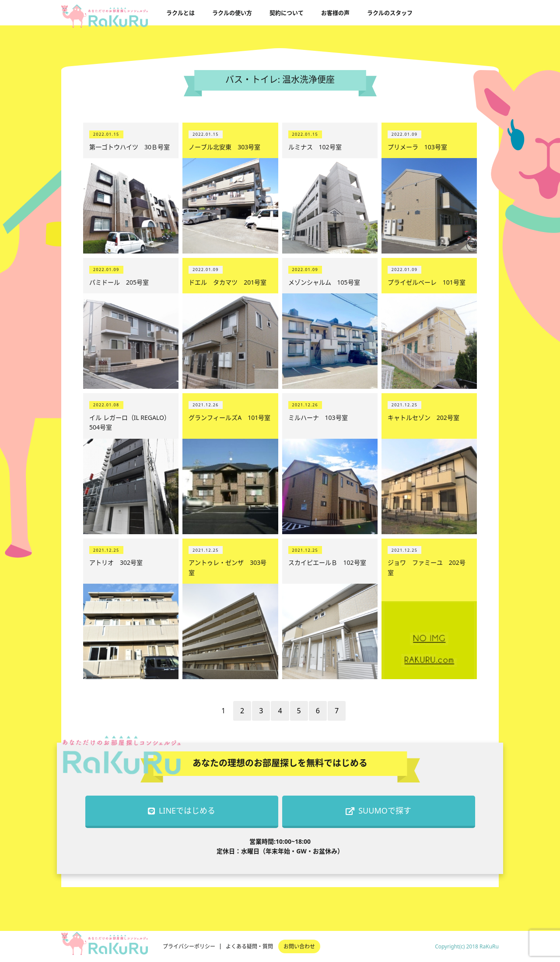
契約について (287, 13)
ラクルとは (180, 13)
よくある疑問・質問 (249, 946)
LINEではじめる (182, 810)
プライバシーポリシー (189, 946)
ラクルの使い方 (232, 13)
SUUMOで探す (378, 810)
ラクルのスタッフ (390, 13)
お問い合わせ (299, 946)
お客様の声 (335, 13)
